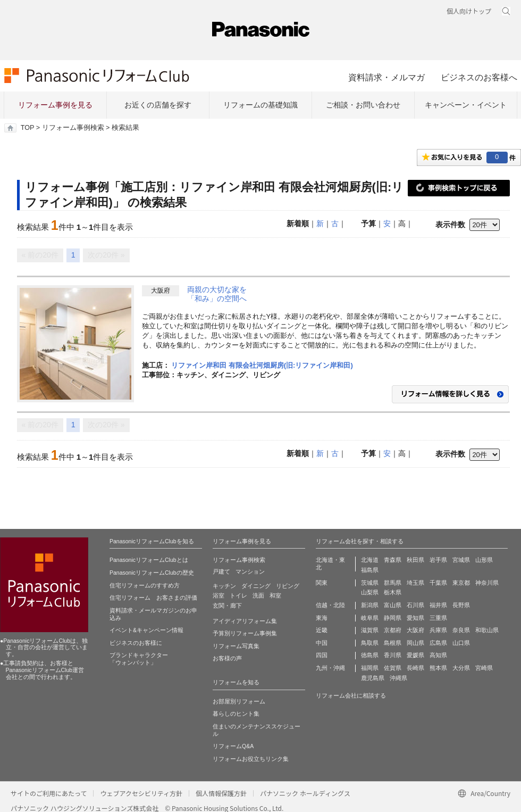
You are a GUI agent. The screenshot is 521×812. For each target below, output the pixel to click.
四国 (322, 655)
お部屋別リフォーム (239, 701)
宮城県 (461, 560)
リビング (288, 586)
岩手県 (438, 560)
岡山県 (415, 643)
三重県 (438, 618)
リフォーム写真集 (236, 646)
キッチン (224, 586)
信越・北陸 (330, 605)
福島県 (370, 570)
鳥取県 (370, 643)
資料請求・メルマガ (386, 77)
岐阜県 (370, 618)
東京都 (461, 583)
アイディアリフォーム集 (245, 621)
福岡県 (370, 668)
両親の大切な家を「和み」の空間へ (217, 294)
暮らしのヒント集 (236, 714)
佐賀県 (393, 668)
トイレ (238, 595)
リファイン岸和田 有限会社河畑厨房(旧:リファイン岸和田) (262, 365)
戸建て (221, 571)
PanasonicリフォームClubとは (149, 560)
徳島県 (370, 655)
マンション (250, 571)
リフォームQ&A (233, 746)
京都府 (393, 630)
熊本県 (438, 668)
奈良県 (461, 630)
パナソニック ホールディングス (305, 793)
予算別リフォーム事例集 (245, 633)
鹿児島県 (373, 678)
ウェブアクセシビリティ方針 (141, 793)
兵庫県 (438, 630)
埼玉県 (415, 583)
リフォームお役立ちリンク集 (251, 759)
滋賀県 (370, 630)
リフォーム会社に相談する (351, 695)
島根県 (393, 643)
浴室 (219, 595)
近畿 (322, 630)
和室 (275, 595)
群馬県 (393, 583)
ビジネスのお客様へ (479, 77)
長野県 (461, 605)
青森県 (393, 560)
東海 (322, 618)
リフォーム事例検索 (73, 128)
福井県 (438, 605)
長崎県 (415, 668)
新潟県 (370, 605)
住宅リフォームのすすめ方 (145, 585)
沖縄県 (398, 678)
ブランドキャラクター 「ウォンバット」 (139, 659)
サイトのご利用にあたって (49, 793)
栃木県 (393, 592)
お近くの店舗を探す (158, 105)
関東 (322, 583)
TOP (27, 128)
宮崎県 (484, 668)
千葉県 (438, 583)
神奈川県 (487, 583)
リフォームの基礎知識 (260, 105)
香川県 (393, 655)
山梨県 (370, 592)
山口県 (461, 643)
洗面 (258, 595)
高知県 (438, 655)
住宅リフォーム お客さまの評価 (153, 598)
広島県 (438, 643)
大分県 (461, 668)
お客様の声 (227, 658)
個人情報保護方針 (221, 793)
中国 (322, 643)
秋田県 (415, 560)
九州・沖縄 (330, 668)
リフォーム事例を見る (55, 105)
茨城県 (370, 583)
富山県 (393, 605)
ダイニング (256, 586)
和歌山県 (487, 630)
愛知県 (415, 618)
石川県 (415, 605)
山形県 (484, 560)
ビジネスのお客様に (136, 643)
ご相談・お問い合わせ (363, 105)
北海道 (370, 560)
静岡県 (393, 618)
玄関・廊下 (227, 606)
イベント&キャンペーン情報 (146, 630)
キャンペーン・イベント (466, 105)
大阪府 (415, 630)
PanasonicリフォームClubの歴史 (152, 573)
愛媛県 (415, 655)
